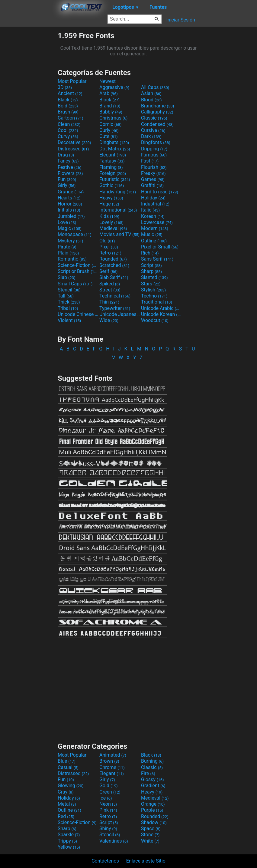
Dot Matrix (115, 149)
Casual (68, 767)
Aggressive (114, 87)
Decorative (74, 142)
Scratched (114, 265)
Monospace (74, 234)
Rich (150, 253)
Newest (108, 81)
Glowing (71, 786)
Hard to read (160, 192)
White (150, 841)
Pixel (109, 247)
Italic (150, 210)
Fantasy (112, 161)
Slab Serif (114, 277)
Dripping (154, 149)
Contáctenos (105, 861)
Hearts (69, 198)
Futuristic (115, 179)
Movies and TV (119, 234)
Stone (150, 835)
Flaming (111, 167)
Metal (67, 804)
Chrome (112, 767)
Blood (151, 100)
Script (151, 265)
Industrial (155, 204)
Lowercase (157, 222)
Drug (66, 155)
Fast (150, 161)
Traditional (157, 302)
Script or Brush (78, 271)
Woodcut (155, 320)
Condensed (157, 124)
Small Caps (75, 284)
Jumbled (71, 216)
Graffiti (152, 185)
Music (152, 234)
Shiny (108, 829)
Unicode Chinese (78, 314)
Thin (109, 302)
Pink (108, 810)
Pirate (67, 247)
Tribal (68, 308)
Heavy (111, 198)
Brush (68, 112)
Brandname (157, 106)
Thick (69, 302)
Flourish (154, 167)
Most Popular (72, 81)
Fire (148, 773)
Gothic (112, 185)
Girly (67, 185)
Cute (109, 136)
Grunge (71, 192)
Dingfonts (156, 142)
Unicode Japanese (120, 314)
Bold (68, 106)
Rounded (113, 259)
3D (65, 87)
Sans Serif (157, 259)
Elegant (113, 155)
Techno (154, 296)
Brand (110, 106)
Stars (151, 284)
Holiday (153, 198)
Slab (67, 277)
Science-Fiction (78, 265)
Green (110, 792)
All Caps (155, 87)
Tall (66, 296)
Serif (108, 271)
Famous (154, 155)
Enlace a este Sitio (146, 861)
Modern (155, 228)
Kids (109, 216)
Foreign (113, 173)
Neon (108, 804)
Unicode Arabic (161, 308)
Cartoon (71, 118)
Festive (69, 167)
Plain (68, 253)
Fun (67, 179)
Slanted (154, 277)
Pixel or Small (160, 247)
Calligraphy (157, 112)
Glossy (153, 779)
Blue (67, 761)
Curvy (68, 136)
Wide (109, 320)
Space (151, 829)
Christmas (113, 118)
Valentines (114, 841)
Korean (153, 216)
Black (68, 100)
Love (67, 222)
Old (107, 241)
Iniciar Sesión (181, 20)
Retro (110, 253)
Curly (109, 130)
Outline (154, 241)
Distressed (73, 149)
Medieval (113, 228)
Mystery (70, 241)
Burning (152, 761)
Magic (70, 228)
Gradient (153, 786)
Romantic (72, 259)
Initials (69, 210)
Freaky (153, 173)
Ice (106, 798)
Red (66, 816)
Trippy (67, 841)
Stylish (153, 290)
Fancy (68, 161)
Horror (70, 204)
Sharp (151, 271)
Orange (153, 804)
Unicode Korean (161, 314)
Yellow (69, 847)
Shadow (154, 822)
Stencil (69, 290)
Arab (109, 93)
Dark (151, 136)
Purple (152, 810)
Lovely (111, 222)
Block (109, 100)
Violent (69, 320)
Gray (66, 792)
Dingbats (114, 142)
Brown (109, 761)
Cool (68, 130)
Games (153, 179)
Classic (154, 118)
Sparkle (69, 835)
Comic (110, 124)
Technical (115, 296)
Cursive (153, 130)
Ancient (70, 93)
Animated (113, 755)
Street (110, 290)
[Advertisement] (29, 122)
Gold (109, 786)
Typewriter (115, 308)
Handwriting (118, 192)
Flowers (70, 173)
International (118, 210)
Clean (69, 124)
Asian (151, 93)
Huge (109, 204)
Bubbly (111, 112)
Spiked (110, 284)
